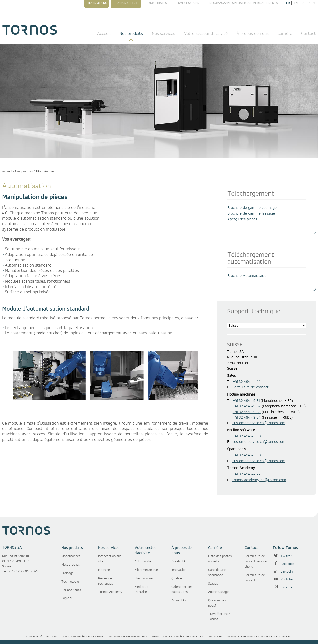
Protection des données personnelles (178, 636)
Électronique (144, 578)
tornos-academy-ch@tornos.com (259, 480)
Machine (104, 570)
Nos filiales (158, 3)
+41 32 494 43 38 (247, 436)
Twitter (282, 556)
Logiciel (67, 598)
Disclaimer (215, 636)
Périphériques (45, 172)
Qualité (177, 578)
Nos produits (131, 34)
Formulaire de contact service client (256, 561)
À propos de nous (253, 34)
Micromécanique (146, 570)
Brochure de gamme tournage (252, 208)
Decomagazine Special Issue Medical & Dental (244, 3)
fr (288, 3)
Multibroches (71, 565)
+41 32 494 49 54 (247, 418)
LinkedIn (283, 572)
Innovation (179, 570)
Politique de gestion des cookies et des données (259, 636)
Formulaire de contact (250, 387)
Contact (308, 34)
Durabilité (178, 561)
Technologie (70, 582)
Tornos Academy (110, 592)
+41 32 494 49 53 (247, 412)
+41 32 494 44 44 (247, 382)
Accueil (104, 34)
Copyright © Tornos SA (41, 636)
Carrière (285, 34)
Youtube (283, 579)
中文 (313, 3)
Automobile (143, 561)
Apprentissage (218, 592)
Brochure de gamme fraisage (251, 214)
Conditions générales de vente (82, 636)
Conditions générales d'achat (127, 636)
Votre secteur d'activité (206, 34)
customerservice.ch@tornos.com (259, 423)
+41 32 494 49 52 (247, 406)
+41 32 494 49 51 (246, 401)
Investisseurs (188, 3)
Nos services (163, 34)
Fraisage (67, 573)
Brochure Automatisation (248, 276)
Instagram (284, 587)
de (303, 3)
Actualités (179, 600)
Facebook (284, 564)
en (296, 3)
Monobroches (71, 556)
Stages (213, 584)
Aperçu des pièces (242, 219)
